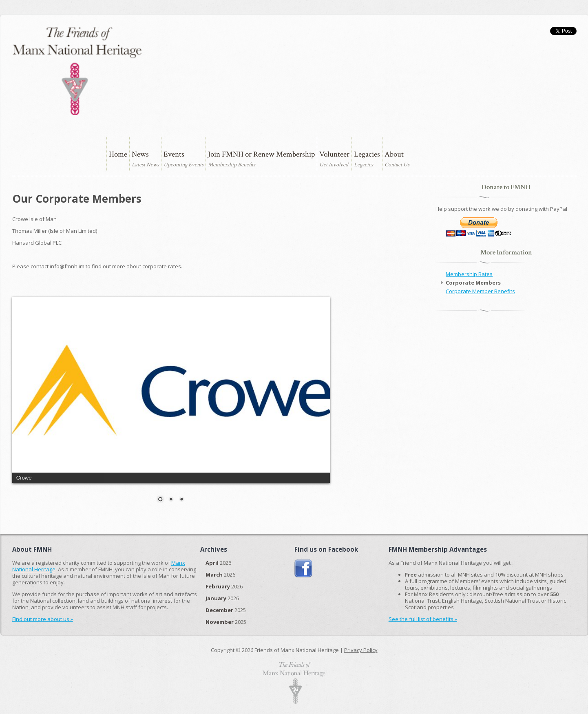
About (394, 154)
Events (174, 154)
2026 (218, 563)
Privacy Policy (361, 650)
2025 (226, 610)
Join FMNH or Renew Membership (261, 154)
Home (118, 154)
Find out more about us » (43, 619)
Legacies (367, 154)
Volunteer (334, 154)
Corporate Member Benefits (480, 291)
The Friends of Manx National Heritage (77, 71)
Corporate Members (473, 283)
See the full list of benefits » (423, 619)
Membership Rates (469, 274)
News (140, 154)
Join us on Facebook (304, 569)
